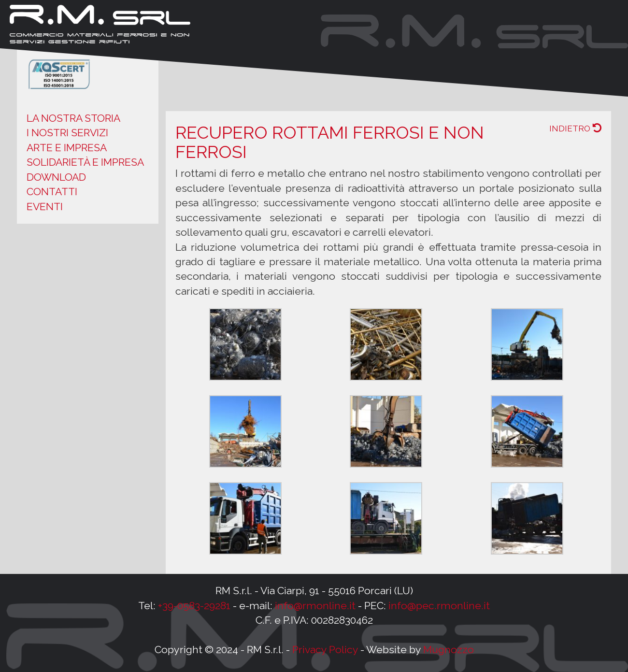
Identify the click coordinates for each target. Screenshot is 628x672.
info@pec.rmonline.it (439, 606)
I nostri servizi (67, 133)
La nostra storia (73, 118)
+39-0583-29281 (194, 606)
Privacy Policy (325, 650)
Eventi (45, 207)
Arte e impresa (67, 148)
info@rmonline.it (315, 606)
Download (56, 177)
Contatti (52, 192)
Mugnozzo (449, 650)
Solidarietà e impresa (85, 162)
